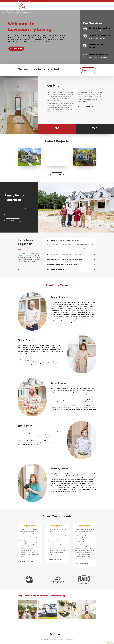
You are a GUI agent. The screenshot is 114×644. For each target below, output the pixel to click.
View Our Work (16, 49)
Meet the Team (84, 6)
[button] (111, 643)
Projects (72, 6)
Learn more (86, 107)
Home (62, 6)
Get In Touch (25, 268)
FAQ (77, 6)
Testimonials (93, 6)
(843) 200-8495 (86, 68)
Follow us (57, 174)
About (66, 6)
